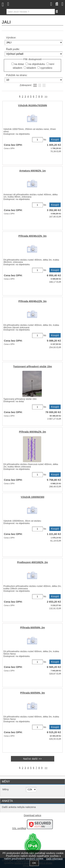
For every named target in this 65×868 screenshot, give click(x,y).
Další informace (54, 859)
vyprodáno (46, 68)
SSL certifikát (19, 828)
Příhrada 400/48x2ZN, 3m (32, 301)
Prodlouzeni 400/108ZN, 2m (33, 562)
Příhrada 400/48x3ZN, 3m (32, 236)
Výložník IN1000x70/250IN (32, 106)
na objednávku (37, 64)
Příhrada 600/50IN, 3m (32, 693)
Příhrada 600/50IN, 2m (32, 628)
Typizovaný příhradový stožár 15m (33, 367)
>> (46, 97)
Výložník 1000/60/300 (33, 497)
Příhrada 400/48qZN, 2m (33, 432)
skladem (31, 68)
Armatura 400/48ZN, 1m (32, 171)
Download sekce (32, 815)
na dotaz (19, 64)
